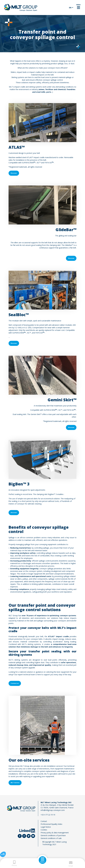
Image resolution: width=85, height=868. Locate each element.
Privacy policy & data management (55, 833)
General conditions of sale (51, 838)
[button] (3, 854)
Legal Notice (46, 827)
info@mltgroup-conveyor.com (53, 810)
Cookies (44, 830)
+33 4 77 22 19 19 (48, 815)
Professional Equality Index (51, 824)
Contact (44, 821)
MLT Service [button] (15, 783)
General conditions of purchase (53, 835)
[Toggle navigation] (78, 8)
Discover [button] (14, 173)
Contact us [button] (15, 683)
